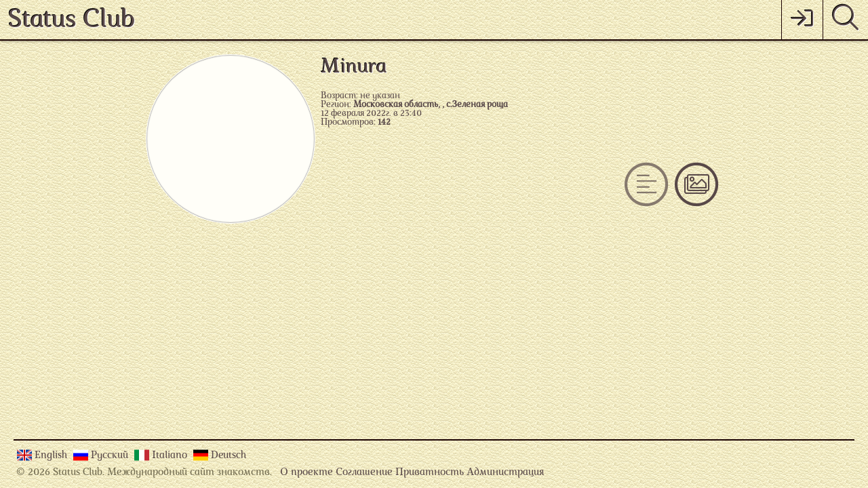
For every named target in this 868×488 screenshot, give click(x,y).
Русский (111, 456)
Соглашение (364, 473)
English (52, 456)
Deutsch (229, 456)
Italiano (171, 456)
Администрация (505, 473)
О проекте (307, 473)
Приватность (430, 473)
